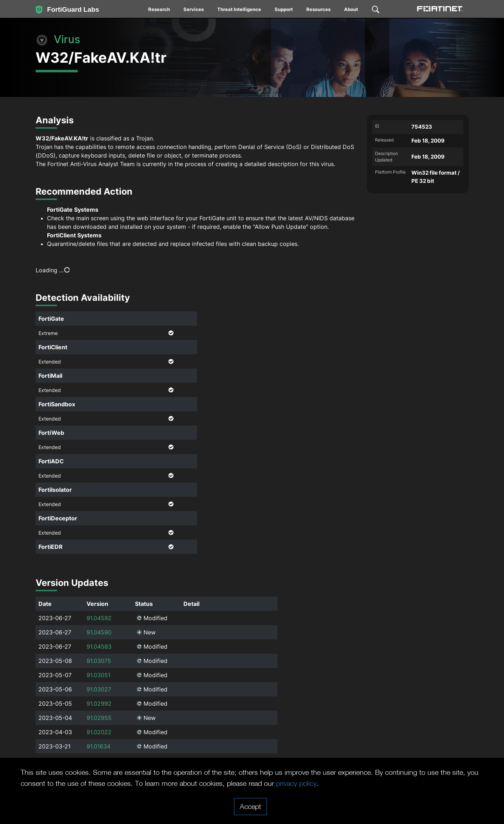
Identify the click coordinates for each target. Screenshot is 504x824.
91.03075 (99, 661)
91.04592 (99, 618)
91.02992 (99, 704)
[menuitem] (159, 11)
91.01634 (98, 746)
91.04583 (99, 647)
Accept (250, 806)
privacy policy (296, 783)
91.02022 (99, 732)
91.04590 (99, 632)
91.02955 (99, 718)
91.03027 (99, 689)
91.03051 (98, 675)
